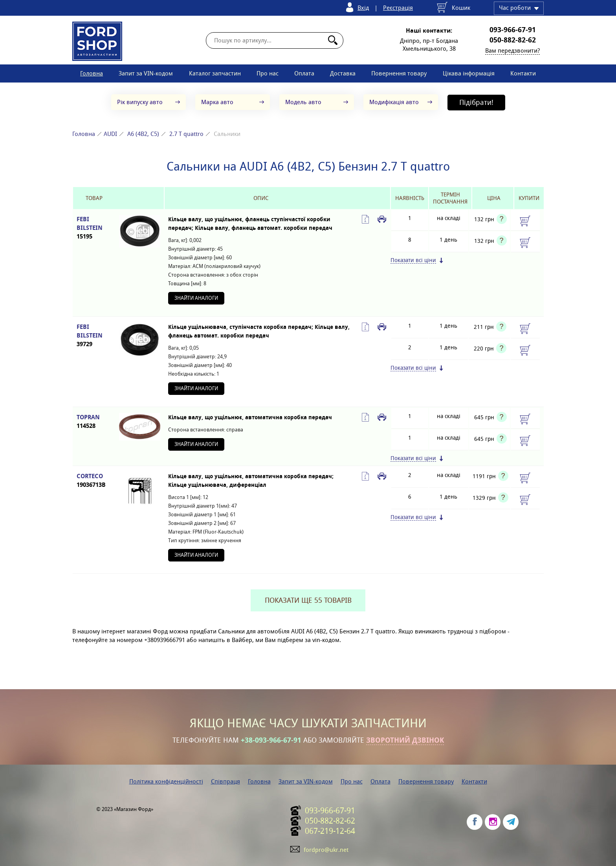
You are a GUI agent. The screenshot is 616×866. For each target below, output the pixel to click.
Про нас (268, 73)
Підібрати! (476, 102)
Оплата (304, 73)
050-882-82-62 (513, 40)
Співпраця (225, 781)
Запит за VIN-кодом (146, 73)
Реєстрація (398, 8)
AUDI (110, 134)
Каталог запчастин (215, 73)
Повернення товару (399, 73)
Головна (92, 73)
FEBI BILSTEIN (94, 228)
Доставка (343, 73)
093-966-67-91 (513, 30)
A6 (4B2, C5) (143, 134)
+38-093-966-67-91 (271, 740)
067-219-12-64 (330, 831)
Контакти (523, 73)
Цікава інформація (469, 73)
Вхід (363, 8)
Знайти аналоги (196, 298)
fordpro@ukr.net (326, 850)
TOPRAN (94, 422)
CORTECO (94, 481)
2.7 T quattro (186, 134)
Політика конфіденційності (166, 781)
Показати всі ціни (413, 260)
